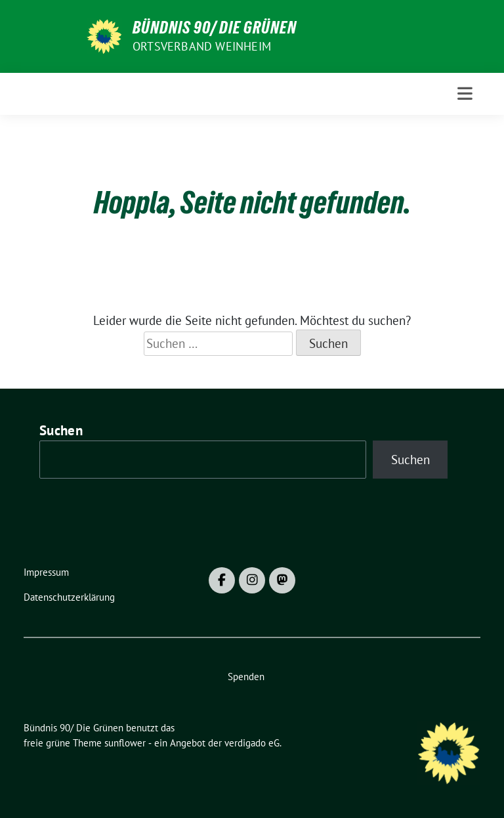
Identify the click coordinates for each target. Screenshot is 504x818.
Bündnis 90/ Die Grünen (215, 28)
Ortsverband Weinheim (202, 46)
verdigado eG (252, 743)
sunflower (125, 743)
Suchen (61, 430)
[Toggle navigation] (465, 94)
